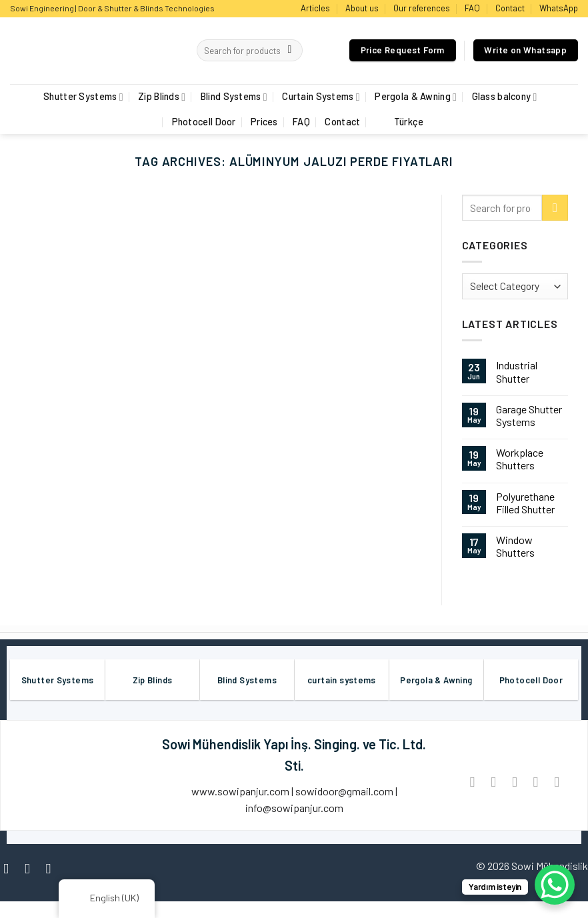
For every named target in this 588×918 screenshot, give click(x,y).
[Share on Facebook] (472, 782)
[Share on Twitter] (494, 782)
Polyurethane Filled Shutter (525, 503)
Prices (264, 122)
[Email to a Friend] (514, 782)
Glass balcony (505, 97)
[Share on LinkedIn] (556, 782)
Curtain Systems (321, 97)
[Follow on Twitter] (53, 868)
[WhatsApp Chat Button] (555, 885)
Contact (510, 8)
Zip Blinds (162, 97)
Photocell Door (204, 122)
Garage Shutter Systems (529, 415)
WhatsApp (559, 8)
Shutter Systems (83, 97)
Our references (422, 8)
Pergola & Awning (416, 97)
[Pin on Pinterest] (536, 782)
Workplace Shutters (520, 459)
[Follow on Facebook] (10, 868)
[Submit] (290, 51)
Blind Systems (234, 97)
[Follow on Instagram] (32, 868)
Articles (315, 8)
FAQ (472, 8)
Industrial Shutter (517, 371)
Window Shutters (515, 546)
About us (362, 8)
